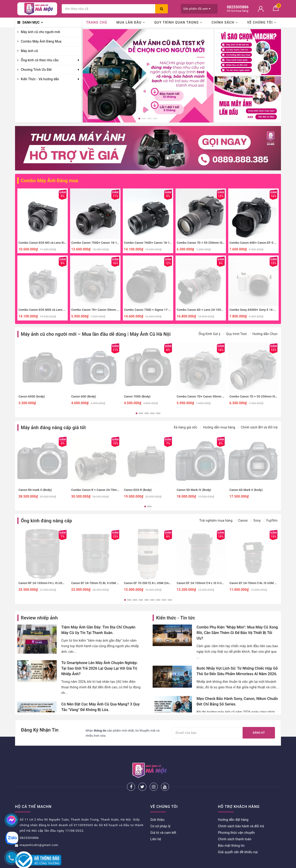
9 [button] (170, 600)
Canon (243, 520)
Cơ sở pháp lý (160, 811)
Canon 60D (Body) (84, 396)
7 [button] (158, 600)
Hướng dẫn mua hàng (219, 427)
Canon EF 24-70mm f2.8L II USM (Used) (99, 583)
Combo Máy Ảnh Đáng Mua (41, 41)
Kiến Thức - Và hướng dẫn (40, 79)
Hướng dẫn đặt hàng (233, 804)
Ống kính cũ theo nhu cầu (40, 60)
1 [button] (139, 119)
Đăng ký (259, 733)
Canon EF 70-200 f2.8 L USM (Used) (149, 583)
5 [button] (158, 413)
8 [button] (164, 600)
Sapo (187, 863)
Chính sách (225, 22)
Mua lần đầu (131, 22)
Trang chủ (97, 22)
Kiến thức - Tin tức (176, 618)
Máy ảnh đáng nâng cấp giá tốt (53, 428)
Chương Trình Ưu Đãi (36, 70)
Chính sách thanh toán (235, 824)
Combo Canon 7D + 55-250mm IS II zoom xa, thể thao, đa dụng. (220, 243)
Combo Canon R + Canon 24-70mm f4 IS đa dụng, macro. (110, 490)
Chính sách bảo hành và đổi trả (241, 811)
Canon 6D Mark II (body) (246, 490)
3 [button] (149, 119)
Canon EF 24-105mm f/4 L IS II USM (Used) (206, 583)
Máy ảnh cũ (29, 51)
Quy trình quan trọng (178, 22)
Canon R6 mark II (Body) (35, 490)
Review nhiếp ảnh (39, 618)
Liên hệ (156, 824)
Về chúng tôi (262, 22)
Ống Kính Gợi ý (210, 334)
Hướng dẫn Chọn (265, 334)
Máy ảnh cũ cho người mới (40, 32)
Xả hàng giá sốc (186, 427)
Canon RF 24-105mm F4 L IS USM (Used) (47, 583)
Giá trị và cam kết (163, 817)
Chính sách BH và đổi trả (259, 427)
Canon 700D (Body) (137, 396)
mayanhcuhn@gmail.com (39, 830)
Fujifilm (272, 520)
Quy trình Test (236, 334)
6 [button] (152, 600)
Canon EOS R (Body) (138, 490)
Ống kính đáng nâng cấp (46, 521)
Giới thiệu (157, 804)
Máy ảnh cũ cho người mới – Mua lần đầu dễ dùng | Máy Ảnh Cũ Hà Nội (96, 334)
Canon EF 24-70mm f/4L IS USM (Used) (256, 583)
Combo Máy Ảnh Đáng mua (49, 181)
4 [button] (155, 119)
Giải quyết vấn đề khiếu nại (238, 837)
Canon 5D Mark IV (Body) (194, 490)
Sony (257, 520)
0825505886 (29, 823)
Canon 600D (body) (32, 396)
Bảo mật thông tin (231, 830)
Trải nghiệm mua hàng (216, 520)
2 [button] (144, 119)
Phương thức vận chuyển (236, 817)
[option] (148, 76)
